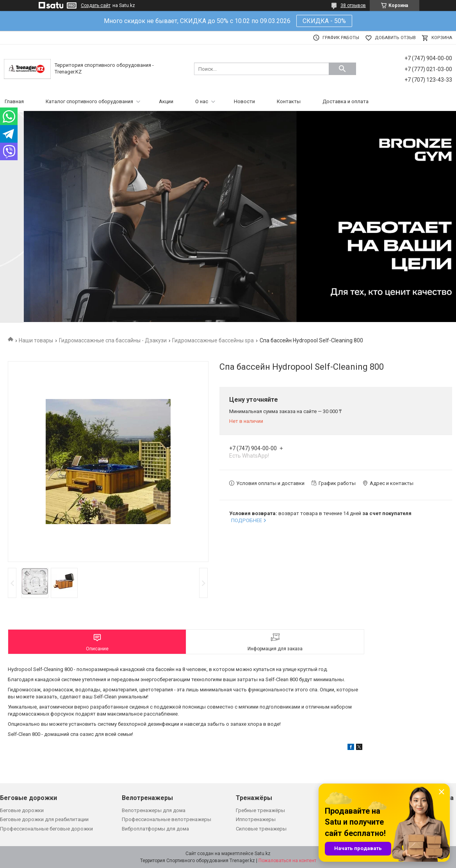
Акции (166, 101)
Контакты (289, 101)
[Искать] (342, 69)
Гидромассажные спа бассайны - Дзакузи (113, 340)
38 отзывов (353, 5)
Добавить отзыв (395, 38)
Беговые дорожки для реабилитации (44, 819)
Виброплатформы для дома (155, 829)
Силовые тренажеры (261, 829)
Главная (14, 101)
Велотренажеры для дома (154, 810)
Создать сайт (96, 5)
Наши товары (36, 340)
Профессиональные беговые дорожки (46, 829)
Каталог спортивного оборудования (89, 101)
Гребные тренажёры (260, 810)
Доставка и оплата (346, 101)
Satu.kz (263, 854)
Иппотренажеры (256, 819)
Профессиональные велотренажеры (167, 819)
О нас (202, 101)
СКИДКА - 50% (324, 21)
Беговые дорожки (22, 810)
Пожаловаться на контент (287, 861)
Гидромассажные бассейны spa (213, 340)
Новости (244, 101)
